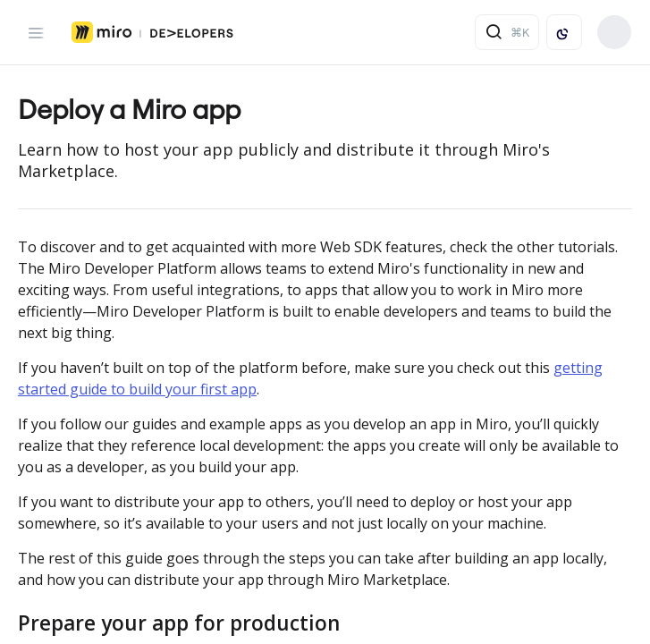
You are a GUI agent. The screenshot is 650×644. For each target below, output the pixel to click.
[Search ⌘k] (507, 32)
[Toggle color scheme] (564, 32)
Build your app (614, 32)
